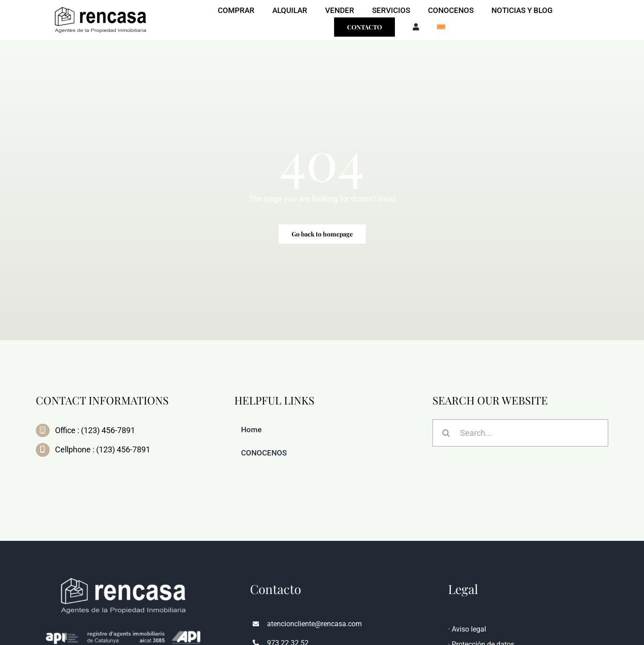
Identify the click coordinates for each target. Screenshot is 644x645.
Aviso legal (469, 629)
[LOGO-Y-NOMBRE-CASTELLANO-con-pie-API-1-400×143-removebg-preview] (101, 6)
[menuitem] (441, 27)
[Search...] (520, 434)
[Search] (446, 434)
